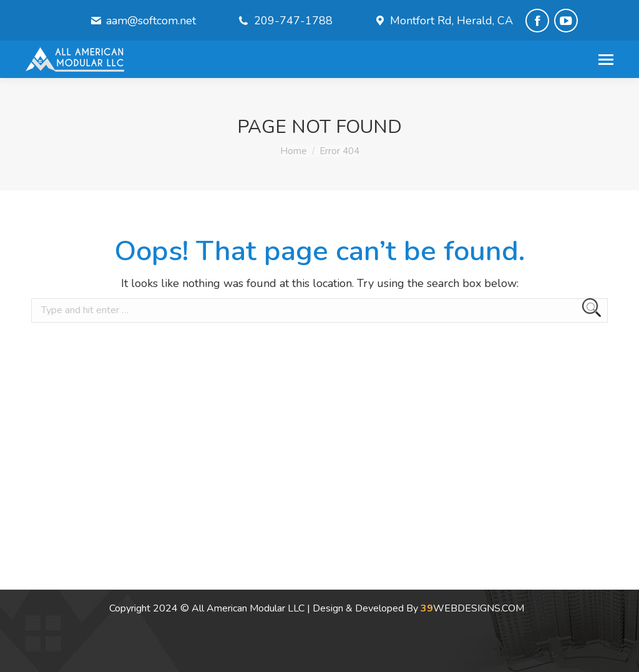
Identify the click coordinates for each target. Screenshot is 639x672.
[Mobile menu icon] (606, 60)
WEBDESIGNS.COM (472, 608)
